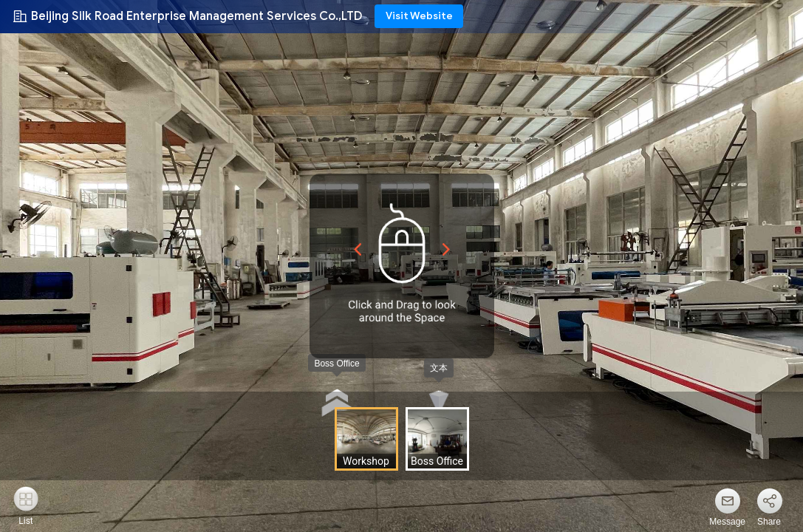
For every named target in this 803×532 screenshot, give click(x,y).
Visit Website (419, 16)
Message (727, 522)
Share (769, 522)
